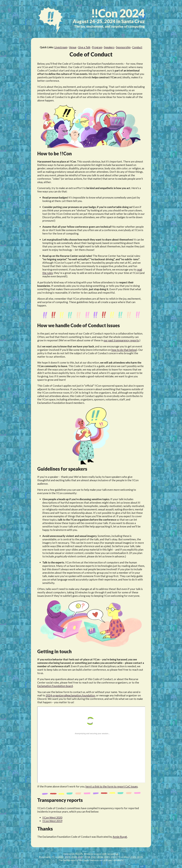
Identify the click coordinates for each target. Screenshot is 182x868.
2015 (107, 857)
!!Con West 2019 (52, 821)
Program (97, 47)
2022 (61, 857)
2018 (87, 857)
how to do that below (124, 350)
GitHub (114, 854)
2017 (94, 857)
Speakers (109, 47)
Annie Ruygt (120, 837)
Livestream (61, 47)
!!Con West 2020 (52, 817)
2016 (100, 857)
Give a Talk (84, 47)
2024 (118, 13)
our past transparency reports (121, 340)
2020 (74, 857)
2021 (67, 857)
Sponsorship (123, 47)
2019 (81, 857)
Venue (73, 47)
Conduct (137, 47)
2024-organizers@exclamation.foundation (70, 695)
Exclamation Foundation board (55, 686)
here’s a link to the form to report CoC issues (112, 786)
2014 (113, 857)
